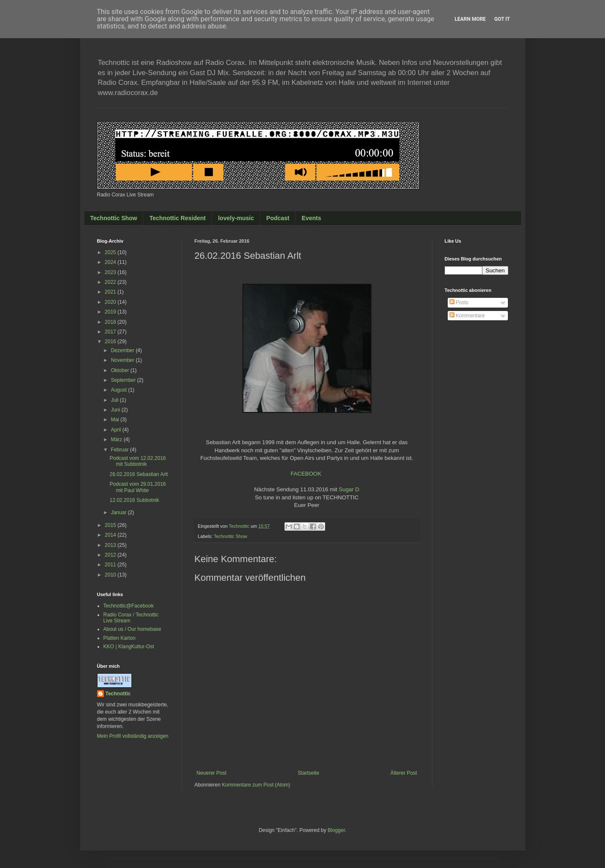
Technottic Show (114, 218)
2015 (111, 525)
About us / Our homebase (132, 629)
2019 (111, 312)
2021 (111, 292)
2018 (111, 322)
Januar (119, 512)
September (124, 380)
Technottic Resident (177, 218)
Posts (459, 302)
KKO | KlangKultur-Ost (129, 647)
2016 (111, 342)
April (116, 430)
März (117, 440)
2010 (111, 575)
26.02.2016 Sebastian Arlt (138, 474)
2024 (111, 262)
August (119, 390)
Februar (120, 450)
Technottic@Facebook (129, 606)
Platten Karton (120, 638)
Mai (116, 420)
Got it (502, 19)
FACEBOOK (306, 474)
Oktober (120, 370)
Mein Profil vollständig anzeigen (133, 736)
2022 (111, 282)
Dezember (123, 350)
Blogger (336, 830)
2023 (111, 272)
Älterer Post (404, 773)
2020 (111, 302)
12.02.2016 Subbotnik (134, 500)
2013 (111, 545)
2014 (111, 535)
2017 (111, 332)
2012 (111, 555)
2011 (111, 565)
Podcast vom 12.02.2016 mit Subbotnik (138, 461)
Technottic (118, 694)
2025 (111, 252)
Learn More (470, 19)
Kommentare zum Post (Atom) (256, 785)
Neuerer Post (212, 773)
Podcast (278, 218)
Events (312, 218)
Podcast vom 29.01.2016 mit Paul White (138, 487)
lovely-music (236, 218)
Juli (115, 400)
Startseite (308, 773)
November (123, 360)
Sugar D (349, 489)
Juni (116, 410)
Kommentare (467, 316)
